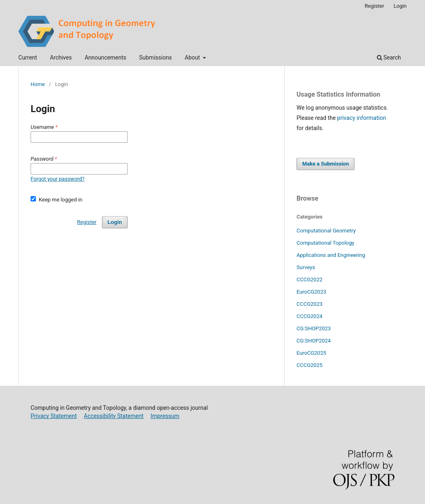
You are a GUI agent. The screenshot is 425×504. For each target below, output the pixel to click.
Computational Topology (325, 243)
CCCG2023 (310, 304)
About (193, 57)
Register (374, 6)
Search (389, 57)
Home (38, 84)
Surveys (306, 267)
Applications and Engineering (331, 255)
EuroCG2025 (311, 353)
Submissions (155, 57)
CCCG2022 (310, 280)
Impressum (165, 416)
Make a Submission (325, 164)
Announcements (105, 57)
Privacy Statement (54, 416)
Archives (61, 57)
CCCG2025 (310, 365)
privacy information (362, 118)
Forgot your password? (58, 179)
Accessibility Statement (114, 416)
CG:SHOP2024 (314, 341)
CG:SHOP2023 (314, 328)
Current (28, 57)
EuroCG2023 (311, 292)
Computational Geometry (326, 231)
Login (400, 6)
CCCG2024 (310, 316)
